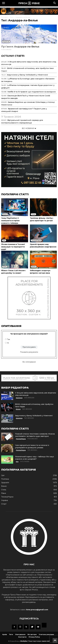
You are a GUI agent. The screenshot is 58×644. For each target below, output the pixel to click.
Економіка (8, 42)
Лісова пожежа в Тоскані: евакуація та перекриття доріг (13, 247)
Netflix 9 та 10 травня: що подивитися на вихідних (32, 92)
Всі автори (32, 634)
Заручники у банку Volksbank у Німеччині (34, 416)
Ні (8, 343)
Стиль (5, 51)
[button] (55, 3)
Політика (7, 23)
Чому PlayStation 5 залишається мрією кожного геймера (10, 221)
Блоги (5, 75)
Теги (11, 634)
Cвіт (4, 9)
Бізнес (6, 28)
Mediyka (24, 641)
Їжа (4, 61)
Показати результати (29, 352)
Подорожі (8, 70)
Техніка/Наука (10, 56)
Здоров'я (7, 32)
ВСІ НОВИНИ (29, 128)
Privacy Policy (34, 637)
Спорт (5, 37)
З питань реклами (46, 634)
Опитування (20, 634)
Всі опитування (29, 362)
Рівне (5, 18)
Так (9, 339)
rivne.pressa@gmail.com (37, 610)
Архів (5, 634)
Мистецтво (9, 66)
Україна (6, 14)
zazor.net (46, 641)
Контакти (22, 637)
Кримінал (8, 47)
